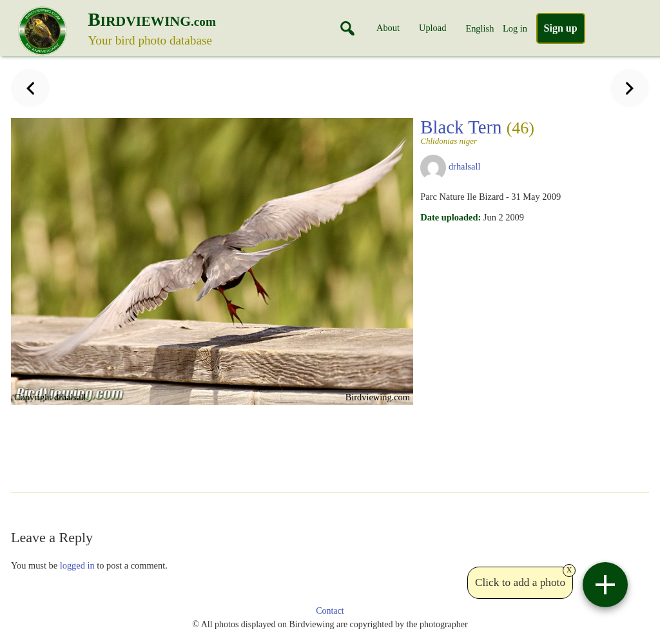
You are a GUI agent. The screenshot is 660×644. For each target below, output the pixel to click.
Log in (515, 28)
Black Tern (489, 131)
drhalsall (465, 166)
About (388, 28)
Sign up (561, 28)
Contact (330, 611)
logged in (77, 565)
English (480, 28)
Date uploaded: (451, 217)
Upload (432, 28)
